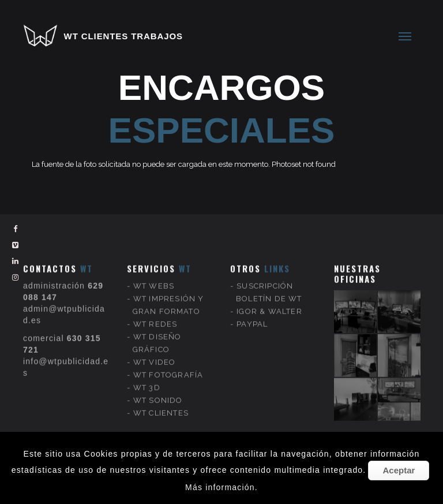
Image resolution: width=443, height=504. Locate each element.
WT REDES (155, 313)
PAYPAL (252, 313)
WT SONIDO (158, 389)
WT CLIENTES (161, 402)
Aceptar (399, 470)
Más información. (221, 487)
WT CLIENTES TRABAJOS (123, 36)
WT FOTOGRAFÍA (168, 363)
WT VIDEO (155, 351)
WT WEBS (154, 275)
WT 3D (147, 376)
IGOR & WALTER (269, 300)
